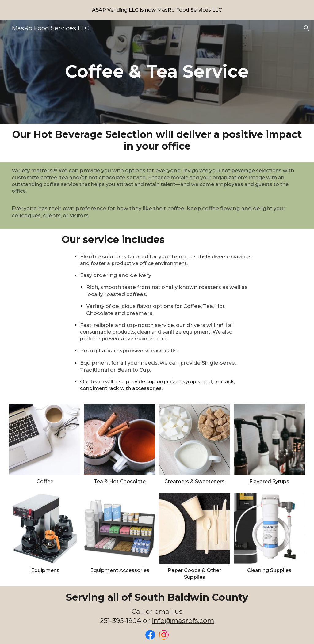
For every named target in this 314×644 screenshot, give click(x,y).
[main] (157, 72)
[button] (307, 28)
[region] (157, 10)
